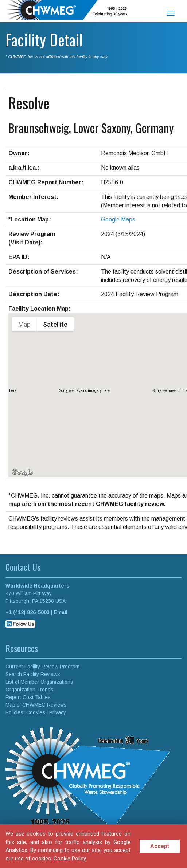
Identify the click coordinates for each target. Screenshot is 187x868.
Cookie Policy (70, 859)
